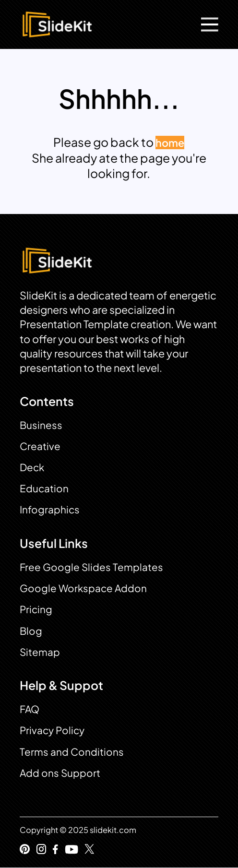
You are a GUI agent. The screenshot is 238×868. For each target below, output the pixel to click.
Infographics (50, 510)
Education (44, 488)
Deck (32, 467)
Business (41, 425)
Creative (40, 446)
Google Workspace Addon (83, 588)
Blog (31, 631)
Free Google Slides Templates (91, 567)
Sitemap (40, 652)
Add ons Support (60, 773)
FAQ (30, 709)
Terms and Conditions (72, 752)
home (170, 143)
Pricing (36, 609)
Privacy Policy (52, 730)
